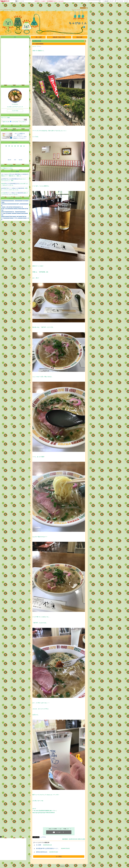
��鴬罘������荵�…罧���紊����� (13, 212)
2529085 (83, 8)
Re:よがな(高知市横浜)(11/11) (14, 179)
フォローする (15, 111)
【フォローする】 (76, 10)
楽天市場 (126, 1)
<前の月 (9, 160)
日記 (6, 10)
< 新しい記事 (38, 37)
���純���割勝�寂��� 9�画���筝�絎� (14, 217)
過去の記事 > (80, 37)
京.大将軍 (39, 845)
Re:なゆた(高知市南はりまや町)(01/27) (19, 174)
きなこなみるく (5, 174)
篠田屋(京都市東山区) (42, 852)
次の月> (21, 160)
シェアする (43, 837)
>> (108, 1)
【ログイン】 (84, 10)
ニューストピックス (15, 198)
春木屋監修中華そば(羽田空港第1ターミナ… (47, 848)
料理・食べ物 (21, 1)
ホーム (2, 10)
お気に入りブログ (15, 166)
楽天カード (15, 130)
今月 (15, 160)
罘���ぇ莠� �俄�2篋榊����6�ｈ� (12, 207)
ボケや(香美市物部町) (38, 44)
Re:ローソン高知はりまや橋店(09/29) (16, 188)
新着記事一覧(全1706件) (59, 37)
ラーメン (39, 46)
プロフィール (11, 10)
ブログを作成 (120, 1)
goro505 (3, 179)
